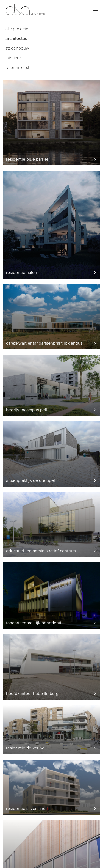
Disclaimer (13, 859)
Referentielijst (17, 68)
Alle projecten (18, 29)
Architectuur (17, 39)
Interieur (13, 58)
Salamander (14, 852)
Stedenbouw (17, 48)
